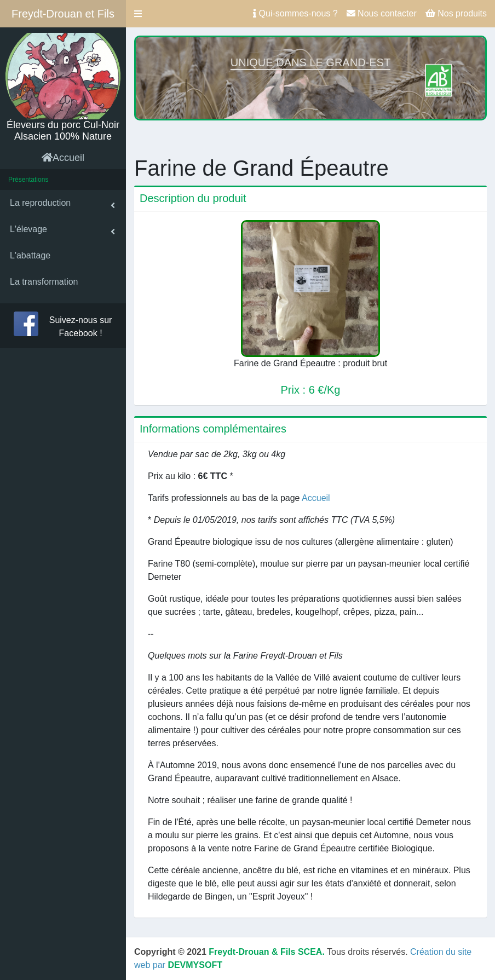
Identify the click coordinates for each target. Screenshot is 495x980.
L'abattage (30, 255)
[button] (138, 14)
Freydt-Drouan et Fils (63, 14)
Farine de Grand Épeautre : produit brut (310, 363)
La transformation (44, 282)
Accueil (63, 158)
